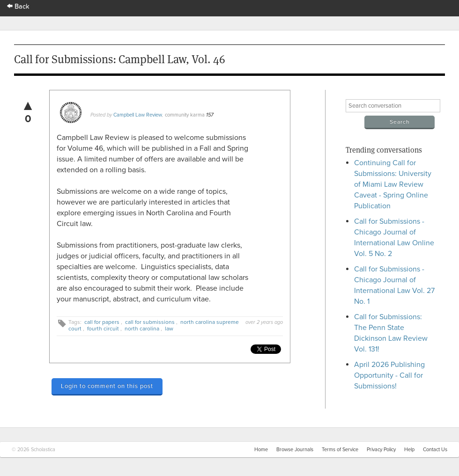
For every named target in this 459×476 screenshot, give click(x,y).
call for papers (102, 322)
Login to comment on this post (107, 386)
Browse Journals (295, 450)
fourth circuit (103, 329)
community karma (185, 115)
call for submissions (150, 322)
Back (18, 6)
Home (261, 450)
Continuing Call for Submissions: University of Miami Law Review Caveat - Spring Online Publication (393, 184)
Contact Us (435, 450)
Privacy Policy (381, 450)
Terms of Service (340, 450)
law (169, 329)
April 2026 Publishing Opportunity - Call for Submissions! (389, 375)
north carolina (142, 329)
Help (409, 450)
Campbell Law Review (138, 115)
